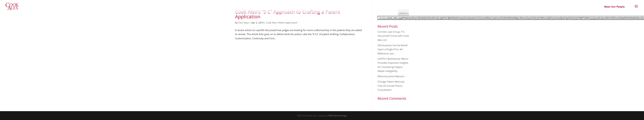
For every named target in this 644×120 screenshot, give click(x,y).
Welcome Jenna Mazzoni (391, 76)
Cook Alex (271, 23)
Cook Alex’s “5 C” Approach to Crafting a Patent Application (288, 14)
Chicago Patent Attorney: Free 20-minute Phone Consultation (391, 86)
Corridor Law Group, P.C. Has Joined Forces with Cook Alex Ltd (393, 36)
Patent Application (288, 23)
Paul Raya (244, 23)
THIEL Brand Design (338, 116)
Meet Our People (614, 7)
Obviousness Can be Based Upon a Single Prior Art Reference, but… (393, 49)
